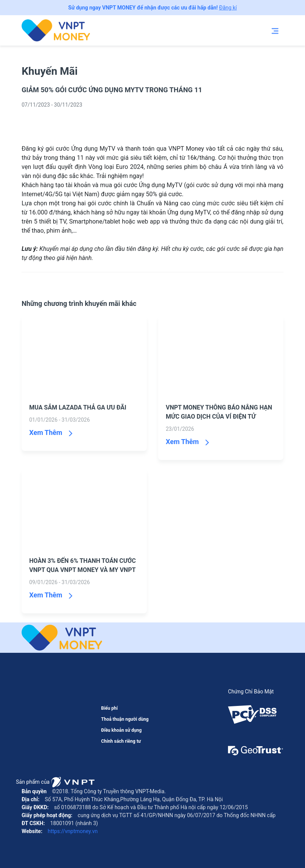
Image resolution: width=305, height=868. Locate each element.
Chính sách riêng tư (121, 741)
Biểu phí (109, 708)
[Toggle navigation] (275, 30)
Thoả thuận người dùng (125, 719)
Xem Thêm (46, 432)
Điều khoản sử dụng (121, 730)
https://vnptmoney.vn (72, 831)
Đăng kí (228, 8)
